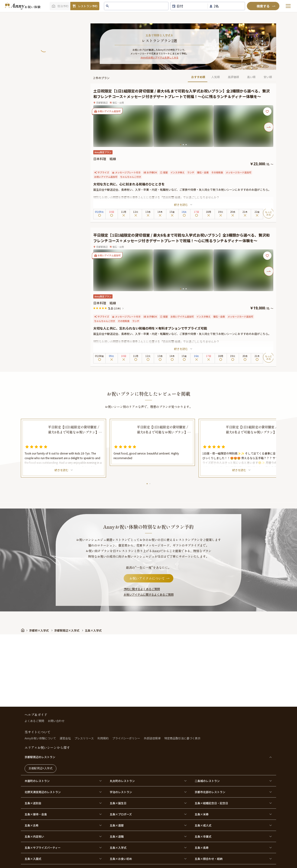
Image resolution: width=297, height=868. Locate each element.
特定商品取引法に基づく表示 (182, 738)
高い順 (251, 77)
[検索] (263, 6)
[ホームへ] (23, 6)
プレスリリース (84, 738)
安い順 (268, 77)
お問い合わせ (56, 721)
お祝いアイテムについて (150, 578)
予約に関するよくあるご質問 (142, 589)
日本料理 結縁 (105, 159)
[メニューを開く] (288, 6)
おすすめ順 (198, 77)
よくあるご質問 (34, 721)
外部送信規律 (152, 738)
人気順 (216, 77)
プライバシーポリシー (126, 738)
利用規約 (103, 738)
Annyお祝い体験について (40, 738)
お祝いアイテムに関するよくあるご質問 (149, 594)
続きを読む (183, 205)
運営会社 (65, 738)
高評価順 (233, 77)
